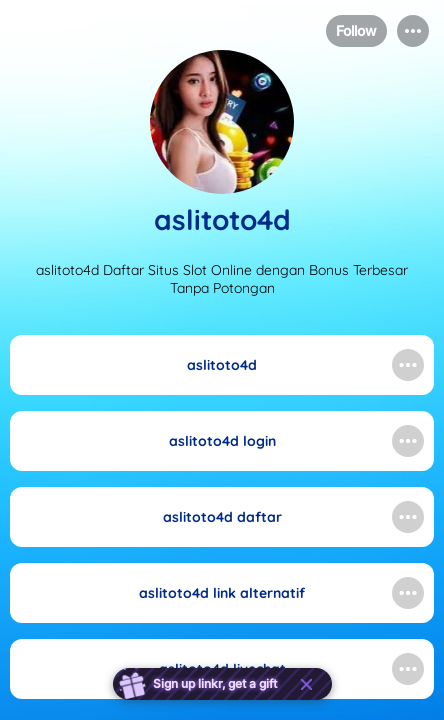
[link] (222, 365)
